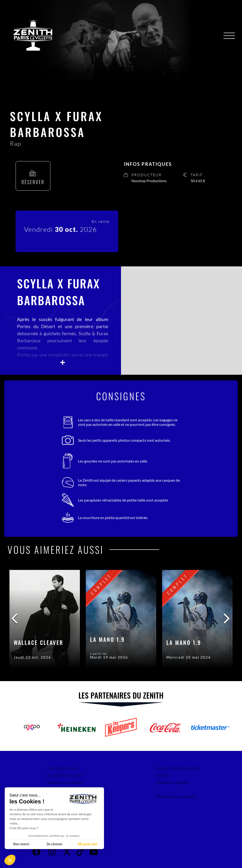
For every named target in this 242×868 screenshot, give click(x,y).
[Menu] (229, 36)
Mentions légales (173, 782)
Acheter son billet (65, 782)
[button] (10, 860)
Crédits (163, 775)
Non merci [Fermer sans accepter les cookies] (21, 844)
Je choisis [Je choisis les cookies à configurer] (54, 844)
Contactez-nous (63, 768)
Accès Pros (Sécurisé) (177, 768)
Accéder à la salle (64, 775)
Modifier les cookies (176, 796)
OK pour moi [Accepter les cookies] (88, 844)
